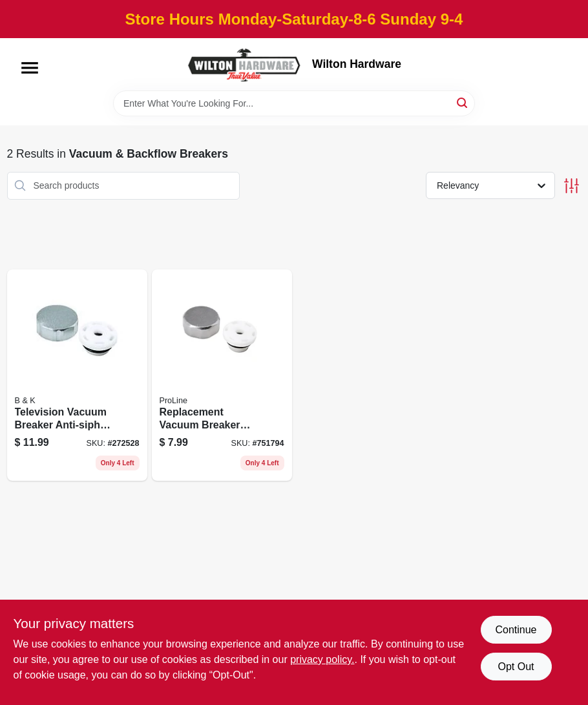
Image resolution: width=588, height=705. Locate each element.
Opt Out (516, 667)
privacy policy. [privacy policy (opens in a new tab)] (322, 659)
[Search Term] (294, 103)
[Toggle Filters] (572, 186)
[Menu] (30, 68)
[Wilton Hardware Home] (245, 64)
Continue (516, 630)
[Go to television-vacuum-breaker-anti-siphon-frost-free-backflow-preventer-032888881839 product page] (77, 375)
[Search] (463, 102)
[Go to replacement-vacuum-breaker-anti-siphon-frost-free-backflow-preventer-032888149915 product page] (222, 375)
